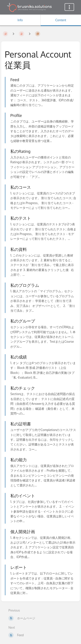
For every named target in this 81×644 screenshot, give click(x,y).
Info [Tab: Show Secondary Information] (20, 20)
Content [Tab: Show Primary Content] (61, 20)
